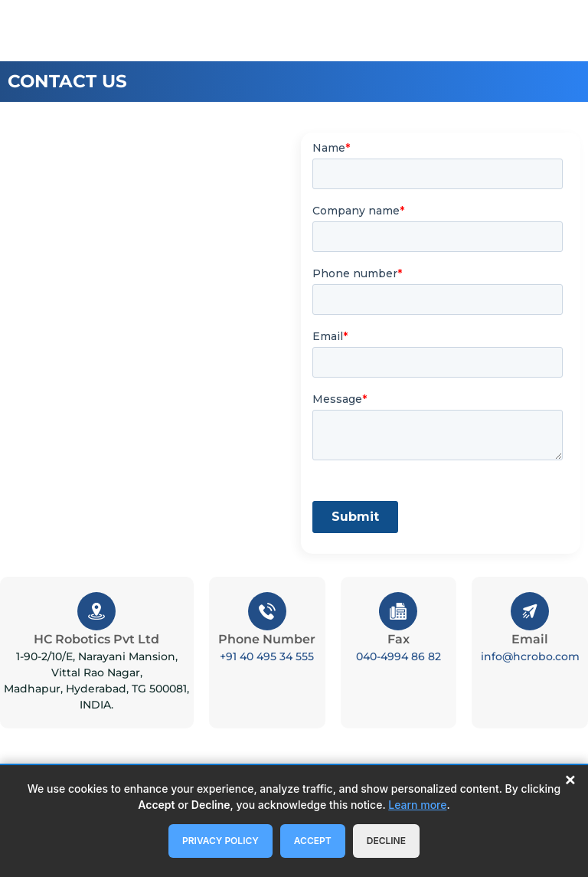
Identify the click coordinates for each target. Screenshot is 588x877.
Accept (313, 841)
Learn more (417, 805)
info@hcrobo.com (530, 656)
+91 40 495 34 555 (267, 656)
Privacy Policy (220, 841)
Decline (386, 841)
